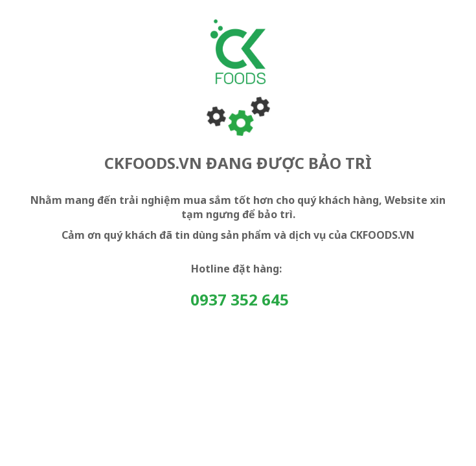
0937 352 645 (240, 299)
